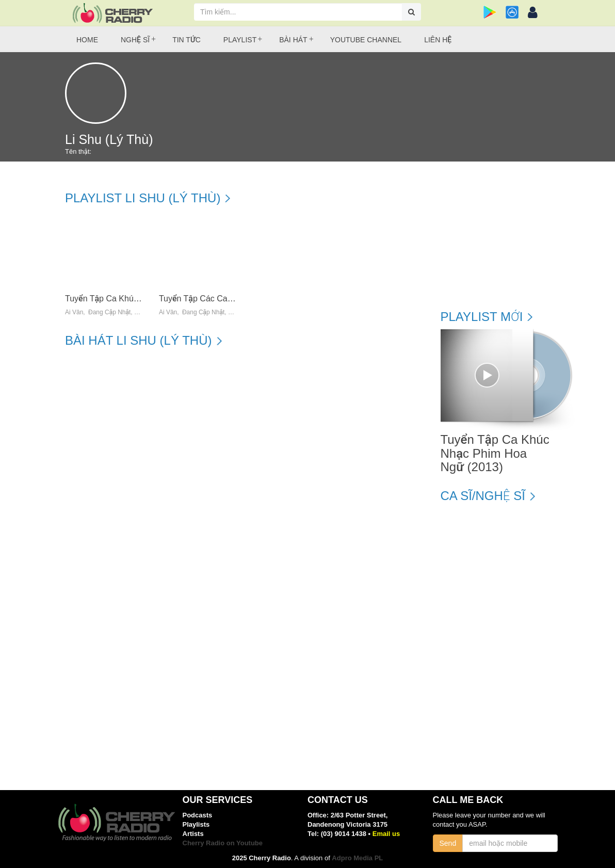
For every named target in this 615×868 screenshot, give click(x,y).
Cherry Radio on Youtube (223, 843)
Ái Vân (74, 312)
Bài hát (293, 40)
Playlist (240, 40)
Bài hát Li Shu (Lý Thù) (139, 341)
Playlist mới (482, 317)
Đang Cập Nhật (109, 312)
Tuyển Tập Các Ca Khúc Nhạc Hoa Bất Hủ (237, 299)
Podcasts (198, 815)
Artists (193, 834)
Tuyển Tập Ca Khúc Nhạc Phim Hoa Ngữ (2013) (495, 453)
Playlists (196, 824)
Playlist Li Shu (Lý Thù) (143, 198)
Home (87, 40)
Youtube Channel (366, 40)
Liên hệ (438, 40)
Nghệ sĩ (135, 40)
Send (448, 843)
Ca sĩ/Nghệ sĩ (483, 496)
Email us (386, 834)
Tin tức (187, 40)
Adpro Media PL (357, 858)
